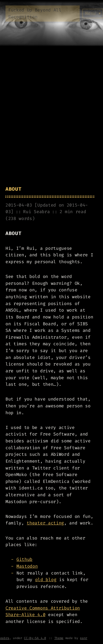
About (14, 189)
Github (24, 559)
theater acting (45, 523)
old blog (46, 580)
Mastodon (27, 566)
